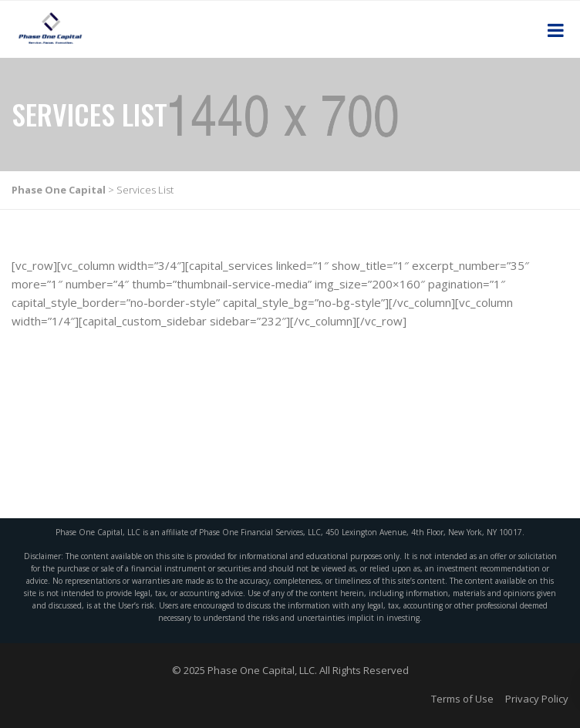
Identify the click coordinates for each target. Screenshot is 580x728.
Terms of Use (462, 699)
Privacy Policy (537, 699)
